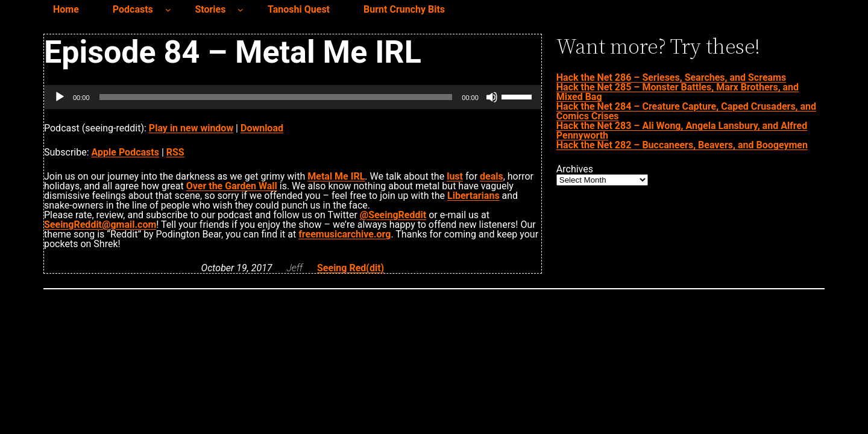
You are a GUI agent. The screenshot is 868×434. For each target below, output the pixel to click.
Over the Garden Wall (232, 186)
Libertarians (473, 196)
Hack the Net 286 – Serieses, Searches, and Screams (671, 77)
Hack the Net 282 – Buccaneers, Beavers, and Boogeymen (682, 145)
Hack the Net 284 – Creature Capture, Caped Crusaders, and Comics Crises (686, 111)
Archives (575, 169)
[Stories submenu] (241, 10)
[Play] (60, 97)
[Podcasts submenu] (168, 10)
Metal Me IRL (336, 176)
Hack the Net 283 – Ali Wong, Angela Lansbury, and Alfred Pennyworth (682, 131)
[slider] (276, 97)
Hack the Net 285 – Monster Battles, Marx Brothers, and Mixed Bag (678, 92)
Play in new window (191, 128)
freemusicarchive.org (344, 234)
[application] (293, 97)
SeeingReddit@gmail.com (100, 225)
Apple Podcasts (125, 152)
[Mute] (492, 97)
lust (455, 176)
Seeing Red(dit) (351, 268)
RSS (175, 152)
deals (492, 176)
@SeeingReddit (393, 215)
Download (262, 128)
